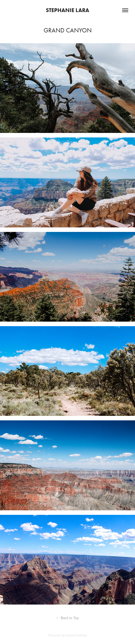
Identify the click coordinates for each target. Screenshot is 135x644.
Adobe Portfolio (76, 635)
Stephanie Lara (67, 10)
